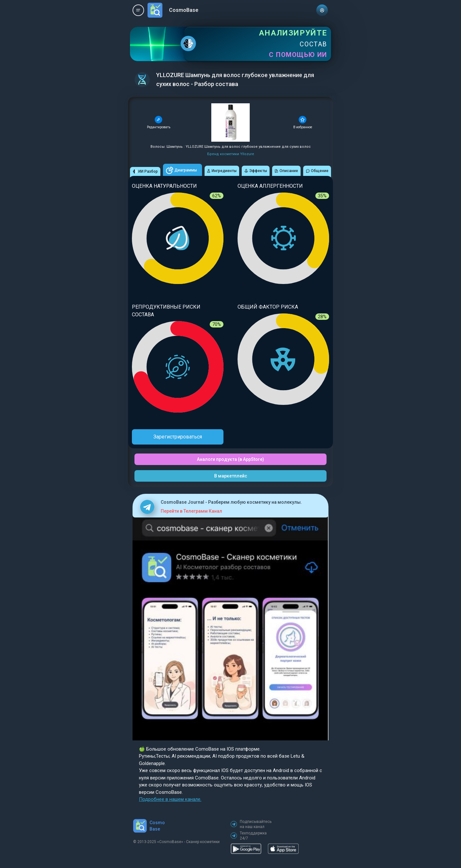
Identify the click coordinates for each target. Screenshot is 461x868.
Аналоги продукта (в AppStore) (230, 459)
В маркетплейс (231, 476)
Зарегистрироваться (178, 437)
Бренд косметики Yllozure (231, 154)
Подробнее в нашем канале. (170, 799)
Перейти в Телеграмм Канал (191, 511)
